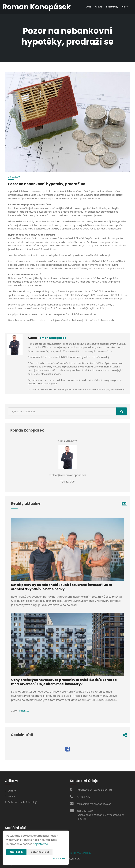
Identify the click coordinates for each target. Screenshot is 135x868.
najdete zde (40, 844)
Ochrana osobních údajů (23, 802)
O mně (99, 7)
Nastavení (59, 858)
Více (125, 7)
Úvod (89, 7)
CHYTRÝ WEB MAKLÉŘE (79, 853)
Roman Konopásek (52, 338)
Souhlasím (16, 852)
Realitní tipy (112, 7)
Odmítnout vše (40, 852)
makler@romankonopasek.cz (94, 804)
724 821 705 (83, 797)
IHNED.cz (24, 711)
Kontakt (12, 796)
